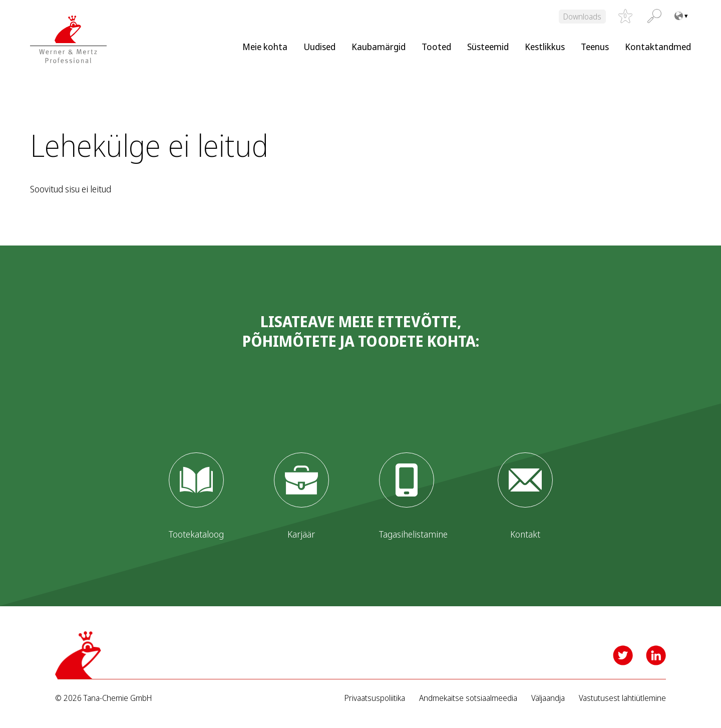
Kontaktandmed (658, 47)
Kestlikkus (545, 47)
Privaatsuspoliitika (375, 698)
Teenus (595, 47)
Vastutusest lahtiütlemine (622, 698)
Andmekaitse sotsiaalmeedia (468, 698)
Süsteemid (488, 47)
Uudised (319, 47)
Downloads (582, 17)
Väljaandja (548, 698)
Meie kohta (265, 47)
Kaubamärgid (379, 47)
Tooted (436, 47)
